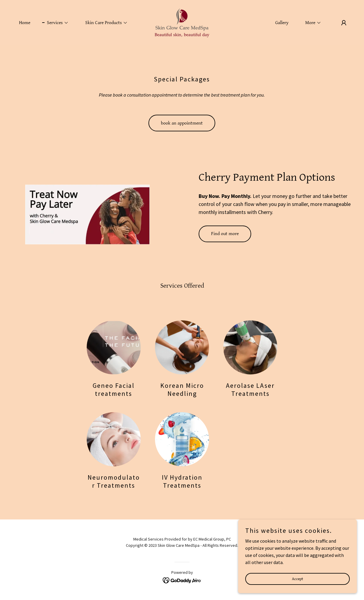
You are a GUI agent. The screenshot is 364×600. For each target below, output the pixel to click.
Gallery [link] (282, 23)
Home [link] (25, 23)
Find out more (225, 234)
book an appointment (182, 123)
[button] (55, 23)
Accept (297, 587)
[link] (182, 22)
